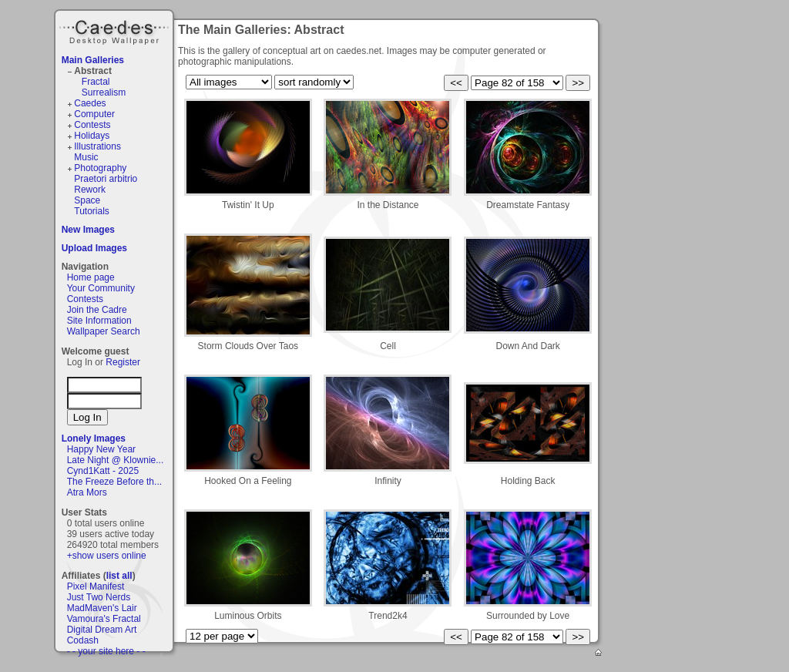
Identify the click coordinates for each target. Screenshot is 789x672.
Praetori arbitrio (106, 179)
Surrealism (104, 92)
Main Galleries (93, 60)
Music (86, 157)
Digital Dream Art (102, 630)
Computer (94, 114)
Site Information (99, 321)
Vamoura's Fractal (104, 619)
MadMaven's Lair (102, 608)
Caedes (116, 30)
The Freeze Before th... (114, 482)
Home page (91, 277)
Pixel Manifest (96, 586)
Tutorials (92, 211)
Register (123, 362)
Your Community (101, 288)
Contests (92, 125)
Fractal (96, 82)
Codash (83, 640)
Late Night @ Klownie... (116, 460)
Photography (100, 168)
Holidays (92, 136)
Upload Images (94, 248)
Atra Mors (87, 492)
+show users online (107, 556)
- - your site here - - (106, 651)
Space (87, 200)
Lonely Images (94, 438)
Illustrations (97, 146)
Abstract (93, 71)
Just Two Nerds (99, 597)
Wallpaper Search (104, 331)
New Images (88, 230)
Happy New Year (101, 449)
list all (119, 576)
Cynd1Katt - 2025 (103, 471)
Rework (90, 190)
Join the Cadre (97, 310)
